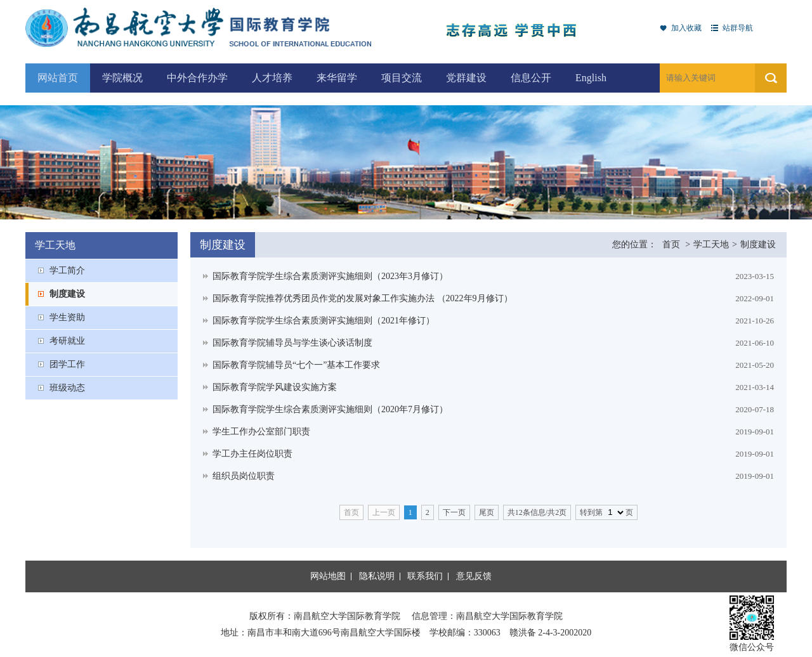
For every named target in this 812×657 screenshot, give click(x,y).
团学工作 (67, 364)
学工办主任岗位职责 (252, 454)
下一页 (454, 512)
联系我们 (425, 576)
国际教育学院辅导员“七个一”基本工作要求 (296, 365)
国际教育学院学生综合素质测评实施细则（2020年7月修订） (330, 409)
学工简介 (67, 270)
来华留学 (337, 78)
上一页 (384, 512)
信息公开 (531, 78)
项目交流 (402, 78)
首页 (671, 244)
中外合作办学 (197, 78)
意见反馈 (474, 576)
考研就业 (67, 341)
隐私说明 (377, 576)
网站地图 (328, 576)
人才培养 (272, 78)
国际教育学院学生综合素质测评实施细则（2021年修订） (324, 321)
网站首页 (58, 78)
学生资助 (67, 317)
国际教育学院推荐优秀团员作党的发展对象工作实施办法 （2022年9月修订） (363, 298)
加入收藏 (686, 28)
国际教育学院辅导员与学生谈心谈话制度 (292, 343)
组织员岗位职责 (244, 476)
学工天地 (711, 244)
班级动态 (67, 388)
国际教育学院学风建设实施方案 (275, 387)
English (591, 78)
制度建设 (67, 294)
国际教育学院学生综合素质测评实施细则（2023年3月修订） (330, 276)
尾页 (487, 512)
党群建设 (466, 78)
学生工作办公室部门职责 (261, 432)
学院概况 (122, 78)
